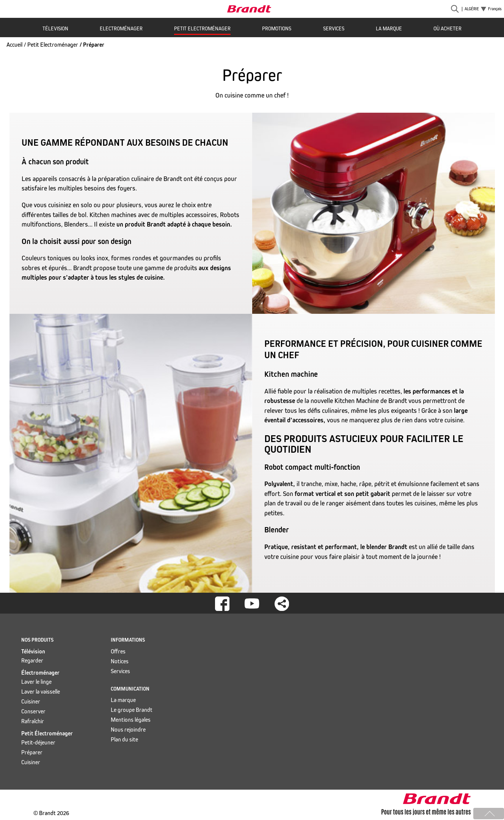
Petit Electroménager (202, 29)
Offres (118, 651)
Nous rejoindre (128, 730)
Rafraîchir (33, 721)
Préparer (32, 752)
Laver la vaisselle (41, 692)
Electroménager (121, 29)
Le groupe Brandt (132, 710)
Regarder (32, 660)
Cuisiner (31, 701)
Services (334, 29)
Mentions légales (131, 720)
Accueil (14, 45)
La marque (389, 29)
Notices (120, 661)
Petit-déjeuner (38, 742)
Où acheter (447, 29)
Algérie (472, 9)
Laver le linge (36, 682)
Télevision (55, 29)
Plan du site (124, 739)
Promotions (277, 29)
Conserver (33, 711)
